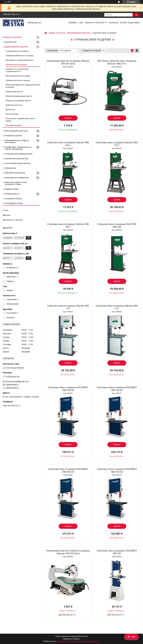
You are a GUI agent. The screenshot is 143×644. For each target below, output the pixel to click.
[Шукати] (136, 15)
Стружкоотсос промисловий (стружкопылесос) (17, 70)
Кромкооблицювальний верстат (19, 96)
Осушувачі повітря (13, 199)
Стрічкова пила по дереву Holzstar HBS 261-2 (68, 144)
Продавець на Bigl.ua (71, 639)
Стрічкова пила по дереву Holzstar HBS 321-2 (117, 144)
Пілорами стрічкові (13, 125)
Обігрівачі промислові (15, 173)
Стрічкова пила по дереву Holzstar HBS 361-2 (68, 226)
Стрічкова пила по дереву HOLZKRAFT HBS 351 (117, 552)
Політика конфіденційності (89, 641)
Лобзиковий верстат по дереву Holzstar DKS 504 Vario (68, 62)
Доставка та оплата (13, 220)
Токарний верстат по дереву (17, 51)
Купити (68, 118)
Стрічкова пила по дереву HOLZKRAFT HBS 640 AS (68, 389)
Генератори (10, 168)
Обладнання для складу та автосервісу (17, 141)
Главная (72, 23)
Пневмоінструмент (14, 136)
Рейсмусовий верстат (14, 92)
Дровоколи (10, 110)
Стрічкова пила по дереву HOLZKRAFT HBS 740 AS (117, 389)
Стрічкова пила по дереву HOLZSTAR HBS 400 (117, 226)
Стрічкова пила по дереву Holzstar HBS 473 (117, 307)
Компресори (11, 42)
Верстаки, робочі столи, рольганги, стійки (16, 183)
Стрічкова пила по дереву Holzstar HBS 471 (68, 307)
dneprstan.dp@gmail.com (17, 382)
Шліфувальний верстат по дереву (19, 56)
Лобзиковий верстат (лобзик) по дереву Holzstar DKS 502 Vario (68, 552)
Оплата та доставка (130, 23)
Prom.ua (85, 636)
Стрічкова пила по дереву (16, 65)
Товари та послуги (94, 23)
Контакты (114, 23)
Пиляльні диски (12, 194)
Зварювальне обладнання (17, 178)
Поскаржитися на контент (67, 641)
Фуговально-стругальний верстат (19, 60)
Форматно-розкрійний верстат (18, 101)
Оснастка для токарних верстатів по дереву (20, 120)
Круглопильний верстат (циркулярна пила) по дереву (23, 86)
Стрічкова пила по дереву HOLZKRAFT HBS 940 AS (117, 470)
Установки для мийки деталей (19, 154)
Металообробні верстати (16, 131)
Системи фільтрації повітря (18, 163)
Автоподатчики (12, 114)
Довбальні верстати (14, 105)
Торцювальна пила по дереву (18, 80)
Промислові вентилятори (17, 159)
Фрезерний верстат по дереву (18, 76)
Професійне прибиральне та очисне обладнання (18, 148)
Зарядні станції (12, 189)
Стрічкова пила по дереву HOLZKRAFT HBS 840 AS (68, 470)
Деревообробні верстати (79, 33)
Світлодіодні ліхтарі (14, 203)
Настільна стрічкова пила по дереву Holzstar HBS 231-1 (117, 62)
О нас (81, 23)
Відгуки (6, 215)
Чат (131, 637)
